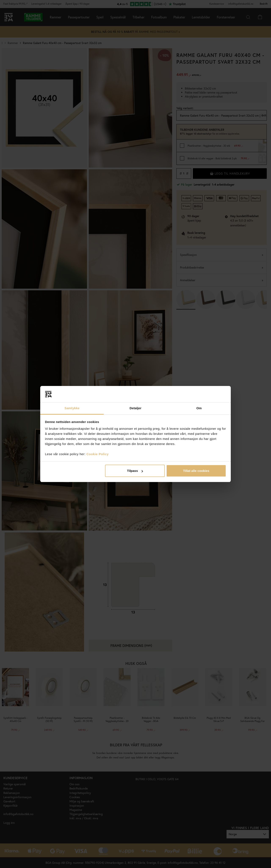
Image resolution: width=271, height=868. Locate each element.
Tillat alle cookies (196, 471)
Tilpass (135, 471)
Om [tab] (199, 408)
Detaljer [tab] (135, 408)
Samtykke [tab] (72, 408)
